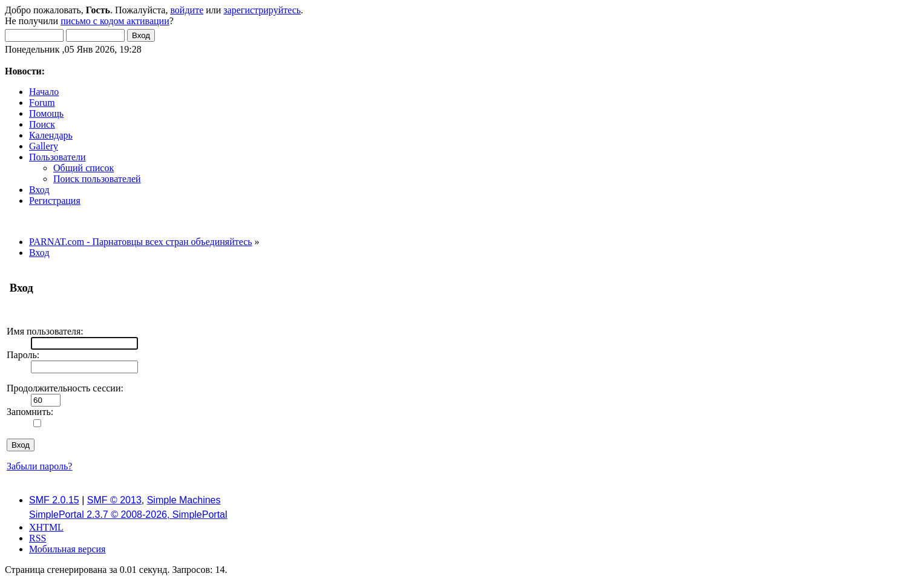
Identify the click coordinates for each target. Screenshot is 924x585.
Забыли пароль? (39, 466)
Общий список (84, 168)
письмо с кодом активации (115, 21)
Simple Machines (184, 500)
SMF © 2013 (114, 500)
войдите (187, 10)
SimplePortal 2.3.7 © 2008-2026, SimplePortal (128, 515)
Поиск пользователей (97, 179)
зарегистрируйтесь (262, 10)
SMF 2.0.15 (54, 500)
